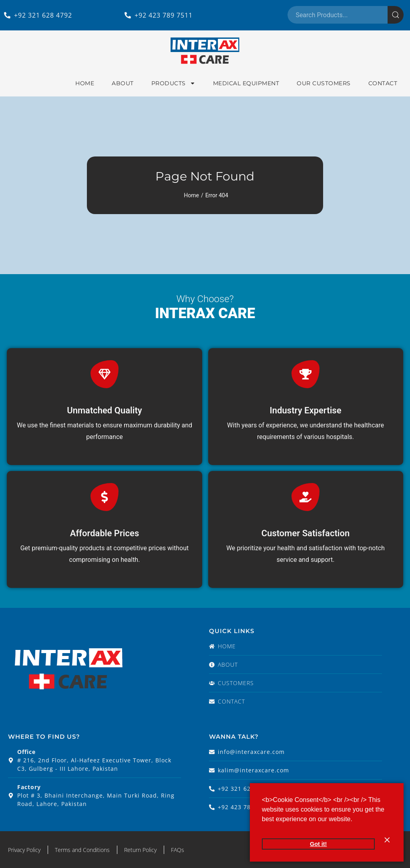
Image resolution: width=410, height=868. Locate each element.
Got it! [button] (318, 844)
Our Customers (324, 83)
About (123, 83)
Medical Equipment (246, 83)
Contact (383, 83)
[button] (355, 820)
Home (85, 83)
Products (173, 83)
